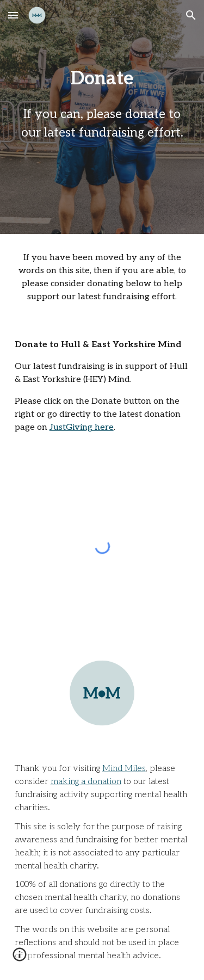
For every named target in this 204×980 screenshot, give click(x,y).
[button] (13, 15)
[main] (102, 109)
